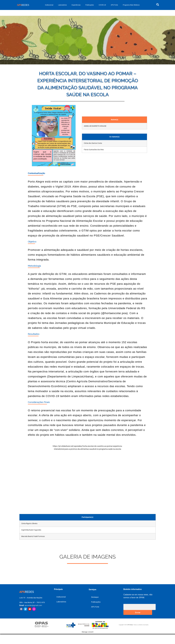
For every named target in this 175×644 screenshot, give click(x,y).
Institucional (49, 5)
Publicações (90, 5)
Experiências (76, 5)
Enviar (138, 612)
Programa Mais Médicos (131, 5)
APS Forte (114, 5)
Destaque (95, 597)
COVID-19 (102, 5)
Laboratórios (62, 5)
